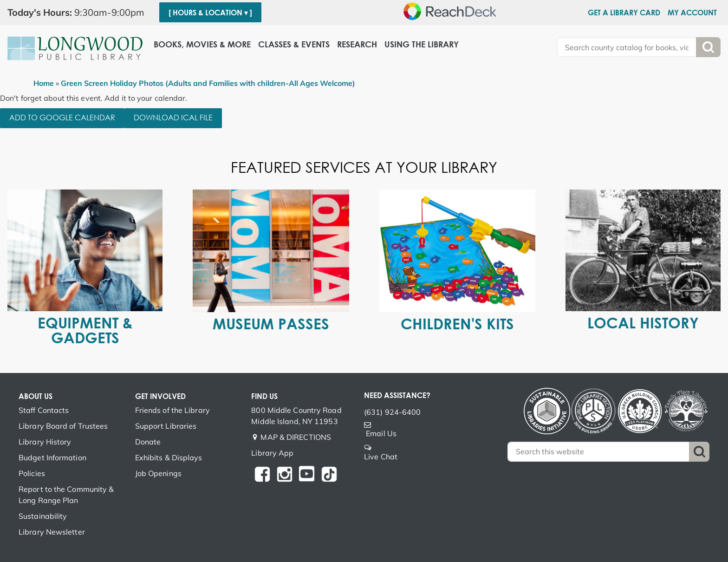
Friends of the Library (172, 410)
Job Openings (158, 473)
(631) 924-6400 (392, 412)
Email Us (381, 433)
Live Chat (381, 457)
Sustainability (43, 516)
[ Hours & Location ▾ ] (210, 13)
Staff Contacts (44, 410)
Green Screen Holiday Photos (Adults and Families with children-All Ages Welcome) (208, 83)
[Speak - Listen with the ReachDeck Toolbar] (453, 11)
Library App (272, 453)
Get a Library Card (624, 13)
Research (357, 44)
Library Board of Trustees (63, 426)
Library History (45, 442)
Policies (32, 473)
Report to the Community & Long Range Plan (66, 495)
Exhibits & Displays (169, 457)
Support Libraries (166, 426)
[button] (80, 13)
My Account (692, 13)
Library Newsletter (52, 532)
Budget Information (52, 457)
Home (44, 83)
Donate (148, 442)
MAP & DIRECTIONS (296, 437)
